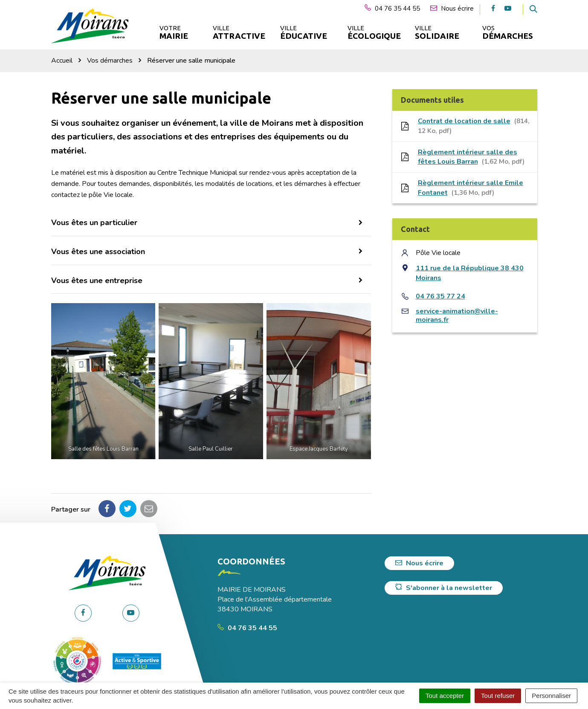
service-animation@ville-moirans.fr (457, 315)
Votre (174, 33)
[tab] (211, 223)
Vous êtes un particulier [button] (94, 223)
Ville (238, 33)
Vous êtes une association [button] (98, 252)
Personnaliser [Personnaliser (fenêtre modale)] (551, 696)
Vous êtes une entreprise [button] (97, 281)
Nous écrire (419, 563)
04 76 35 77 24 (440, 296)
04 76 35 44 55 (247, 628)
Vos (508, 33)
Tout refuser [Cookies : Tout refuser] (498, 696)
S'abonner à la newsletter (444, 588)
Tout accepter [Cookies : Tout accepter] (445, 696)
